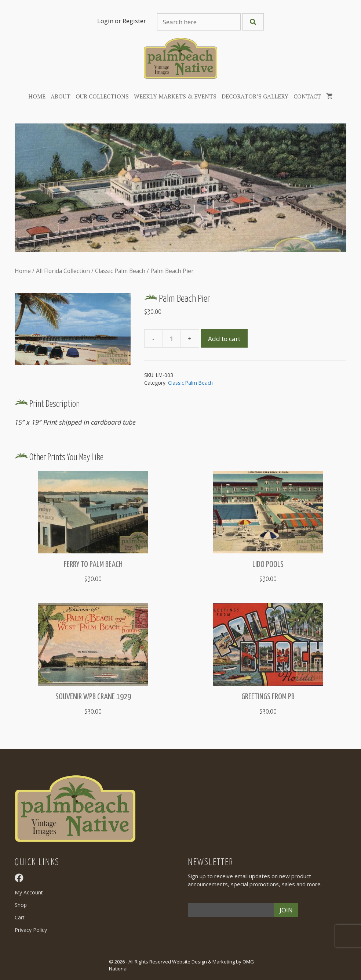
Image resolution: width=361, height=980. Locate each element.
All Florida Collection (63, 271)
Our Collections (102, 96)
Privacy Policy (31, 930)
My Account (29, 892)
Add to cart (224, 339)
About (61, 96)
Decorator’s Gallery (255, 96)
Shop (21, 905)
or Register (130, 21)
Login (105, 21)
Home (37, 96)
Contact (307, 96)
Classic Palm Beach (120, 271)
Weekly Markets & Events (175, 96)
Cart (20, 917)
